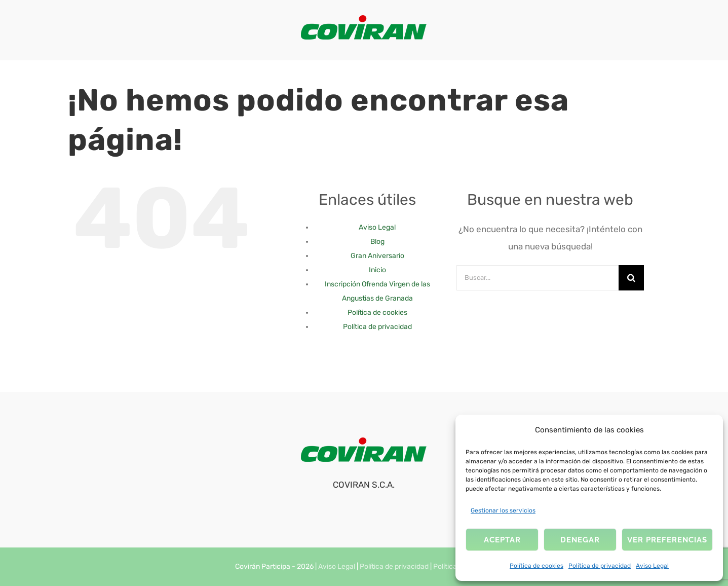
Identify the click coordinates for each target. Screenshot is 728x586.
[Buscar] (631, 278)
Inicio (377, 270)
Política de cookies (537, 566)
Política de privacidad (600, 566)
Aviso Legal (652, 566)
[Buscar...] (538, 278)
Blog (377, 242)
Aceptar (502, 540)
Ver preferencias (667, 540)
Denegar (580, 540)
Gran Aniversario (377, 256)
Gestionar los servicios (503, 510)
